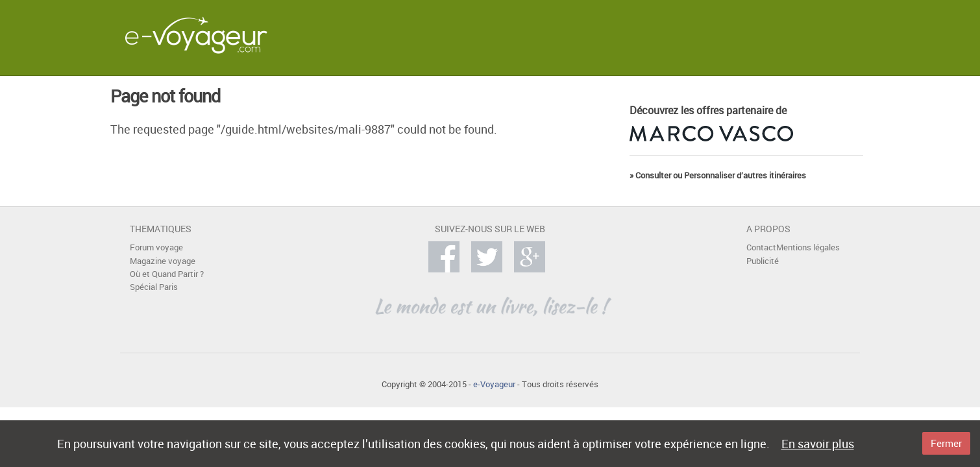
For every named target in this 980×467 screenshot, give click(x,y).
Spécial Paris (154, 287)
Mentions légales (808, 247)
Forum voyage (156, 247)
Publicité (763, 261)
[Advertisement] (613, 35)
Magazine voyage (163, 261)
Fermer (946, 443)
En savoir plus (818, 444)
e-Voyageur (494, 384)
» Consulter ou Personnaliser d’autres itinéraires (718, 175)
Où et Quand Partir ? (167, 274)
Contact (761, 247)
